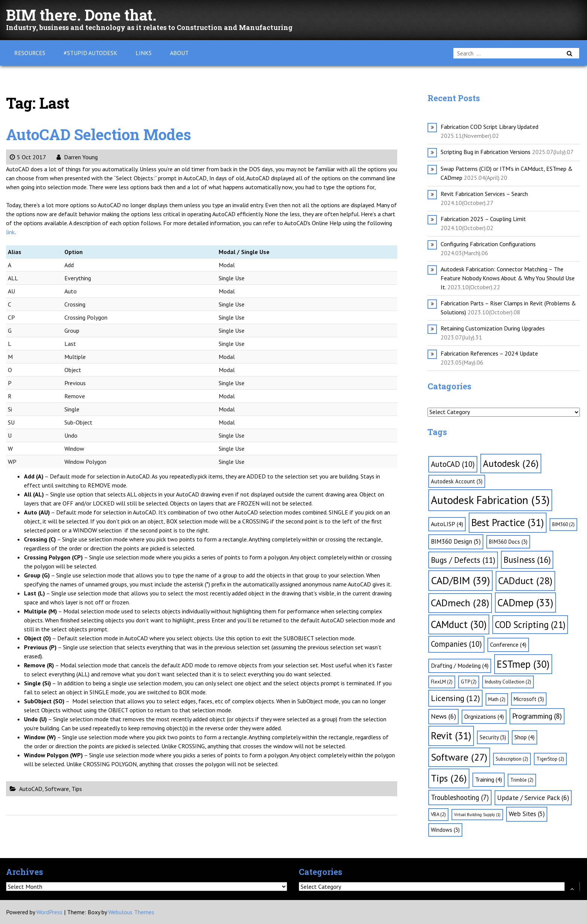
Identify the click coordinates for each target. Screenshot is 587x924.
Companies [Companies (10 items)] (456, 644)
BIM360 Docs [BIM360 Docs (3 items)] (508, 542)
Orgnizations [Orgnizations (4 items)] (484, 716)
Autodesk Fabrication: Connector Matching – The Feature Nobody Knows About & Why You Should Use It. (508, 278)
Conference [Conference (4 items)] (508, 644)
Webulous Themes (131, 912)
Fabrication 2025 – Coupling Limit (483, 219)
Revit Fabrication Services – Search (484, 194)
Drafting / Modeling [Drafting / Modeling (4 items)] (460, 665)
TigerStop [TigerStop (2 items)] (550, 759)
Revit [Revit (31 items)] (451, 736)
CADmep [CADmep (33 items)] (525, 603)
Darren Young (77, 157)
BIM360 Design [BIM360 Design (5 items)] (456, 541)
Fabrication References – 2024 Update (489, 353)
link (10, 232)
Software (57, 789)
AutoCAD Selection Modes (98, 134)
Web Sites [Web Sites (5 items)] (527, 814)
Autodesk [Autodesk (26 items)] (511, 463)
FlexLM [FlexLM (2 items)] (442, 682)
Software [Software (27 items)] (459, 757)
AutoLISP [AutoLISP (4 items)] (447, 524)
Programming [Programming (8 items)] (537, 716)
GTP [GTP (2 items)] (469, 682)
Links (144, 53)
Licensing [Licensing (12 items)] (455, 698)
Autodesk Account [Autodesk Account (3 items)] (457, 481)
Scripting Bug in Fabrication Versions (486, 152)
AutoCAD (31, 789)
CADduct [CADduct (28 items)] (525, 581)
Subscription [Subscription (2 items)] (512, 759)
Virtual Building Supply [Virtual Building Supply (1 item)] (477, 815)
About (179, 53)
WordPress (49, 912)
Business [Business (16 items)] (527, 560)
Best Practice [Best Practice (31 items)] (508, 522)
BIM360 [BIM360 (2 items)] (563, 524)
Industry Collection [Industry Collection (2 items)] (508, 682)
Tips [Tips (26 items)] (449, 778)
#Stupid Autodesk (90, 53)
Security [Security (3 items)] (493, 737)
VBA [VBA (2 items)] (438, 814)
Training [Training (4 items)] (489, 779)
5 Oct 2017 (28, 157)
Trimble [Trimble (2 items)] (522, 780)
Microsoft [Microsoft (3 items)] (529, 699)
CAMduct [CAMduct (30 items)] (459, 624)
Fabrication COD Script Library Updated (489, 127)
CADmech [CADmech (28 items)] (460, 603)
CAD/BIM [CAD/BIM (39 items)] (460, 580)
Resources (30, 53)
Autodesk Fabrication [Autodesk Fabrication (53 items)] (490, 500)
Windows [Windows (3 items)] (445, 830)
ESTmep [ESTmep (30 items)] (523, 664)
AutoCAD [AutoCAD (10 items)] (453, 464)
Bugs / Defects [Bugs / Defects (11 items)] (463, 560)
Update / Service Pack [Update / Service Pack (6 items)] (533, 798)
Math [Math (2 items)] (497, 699)
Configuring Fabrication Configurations (488, 244)
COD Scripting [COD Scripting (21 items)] (530, 625)
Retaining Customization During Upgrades (493, 328)
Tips (77, 789)
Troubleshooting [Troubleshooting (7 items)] (460, 797)
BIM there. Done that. (81, 15)
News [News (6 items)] (443, 716)
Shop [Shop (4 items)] (524, 737)
